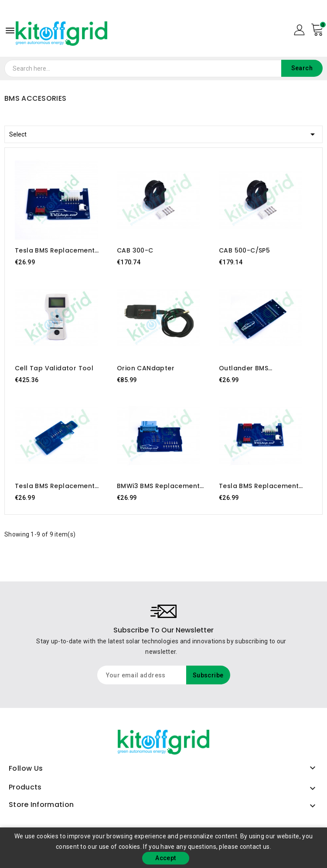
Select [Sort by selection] (163, 133)
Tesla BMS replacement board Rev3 (55, 250)
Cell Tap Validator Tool (54, 368)
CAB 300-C (135, 250)
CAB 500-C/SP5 (244, 250)
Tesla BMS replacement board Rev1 (55, 486)
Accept (165, 858)
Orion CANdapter (146, 368)
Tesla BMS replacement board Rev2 (259, 486)
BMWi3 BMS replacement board (158, 486)
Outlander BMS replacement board (252, 368)
